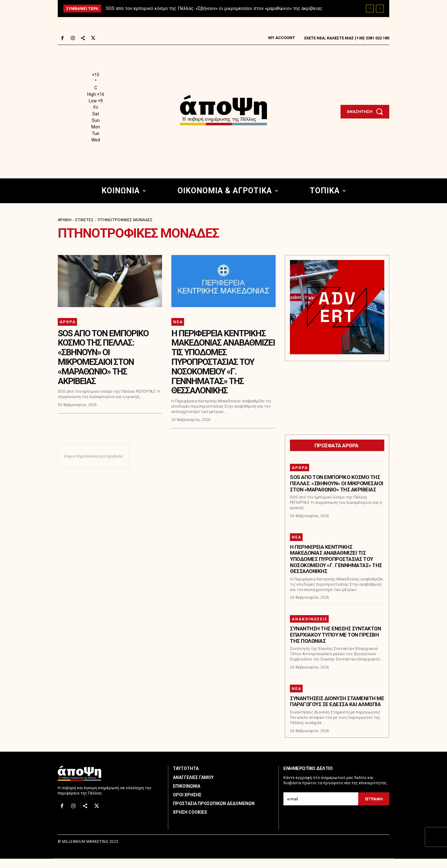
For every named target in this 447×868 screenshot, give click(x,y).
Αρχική (65, 220)
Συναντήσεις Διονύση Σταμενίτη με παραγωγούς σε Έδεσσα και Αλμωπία (337, 711)
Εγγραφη (374, 808)
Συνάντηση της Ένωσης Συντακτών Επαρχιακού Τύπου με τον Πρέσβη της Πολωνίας (335, 644)
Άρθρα (68, 322)
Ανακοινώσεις (310, 629)
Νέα (178, 322)
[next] (380, 9)
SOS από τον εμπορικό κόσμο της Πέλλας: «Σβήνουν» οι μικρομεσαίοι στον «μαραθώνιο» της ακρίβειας (214, 8)
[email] (321, 808)
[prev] (370, 9)
